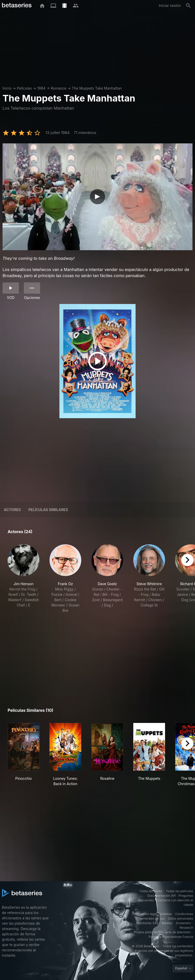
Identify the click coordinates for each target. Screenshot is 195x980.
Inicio (7, 88)
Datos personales (181, 918)
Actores (12, 510)
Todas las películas (179, 891)
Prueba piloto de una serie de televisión (162, 932)
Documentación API (162, 896)
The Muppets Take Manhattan (97, 88)
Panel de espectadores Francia (171, 937)
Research (186, 928)
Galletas (166, 914)
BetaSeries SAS (147, 923)
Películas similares (48, 510)
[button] (23, 579)
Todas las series (151, 891)
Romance (59, 88)
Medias (167, 923)
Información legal (144, 914)
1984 (41, 88)
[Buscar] (188, 6)
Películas (24, 88)
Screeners (183, 923)
